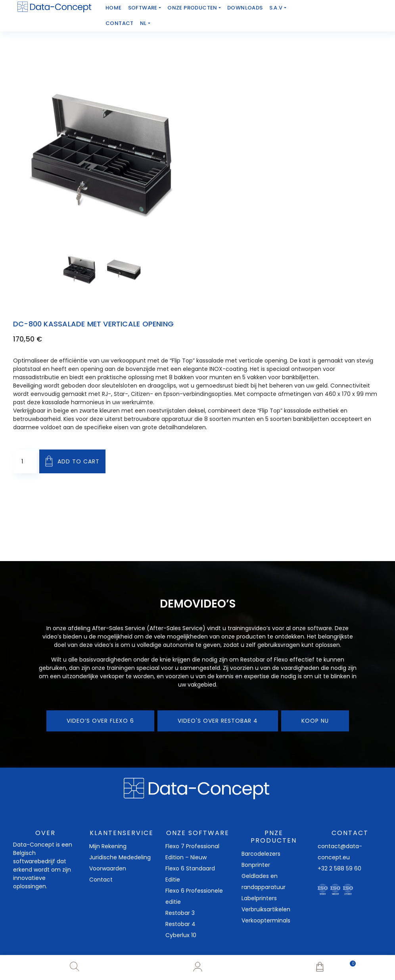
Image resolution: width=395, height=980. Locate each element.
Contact (101, 880)
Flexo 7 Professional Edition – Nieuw (192, 852)
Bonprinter (256, 865)
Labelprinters (259, 898)
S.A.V (276, 8)
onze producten (192, 8)
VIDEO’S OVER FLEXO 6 (100, 721)
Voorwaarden (108, 868)
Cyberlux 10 (181, 935)
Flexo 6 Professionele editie (194, 896)
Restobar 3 (180, 913)
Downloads (245, 8)
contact (120, 23)
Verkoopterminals (266, 920)
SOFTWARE (143, 8)
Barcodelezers (261, 854)
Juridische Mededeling (120, 857)
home (114, 8)
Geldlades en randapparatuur (264, 882)
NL (143, 23)
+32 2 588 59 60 (339, 868)
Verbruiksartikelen (266, 909)
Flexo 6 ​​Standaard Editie (190, 874)
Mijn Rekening (108, 846)
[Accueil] (55, 7)
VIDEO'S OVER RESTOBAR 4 (218, 721)
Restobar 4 (180, 924)
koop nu (315, 721)
